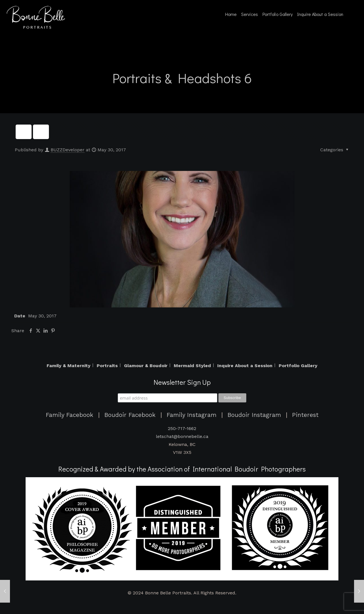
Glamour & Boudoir (146, 366)
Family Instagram (192, 415)
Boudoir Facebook (130, 415)
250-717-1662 (182, 428)
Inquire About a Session (245, 366)
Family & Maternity (69, 366)
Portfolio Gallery (298, 366)
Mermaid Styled (192, 366)
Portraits (107, 366)
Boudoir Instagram (254, 415)
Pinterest (305, 415)
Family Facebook (70, 415)
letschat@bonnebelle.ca (182, 436)
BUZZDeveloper (68, 150)
